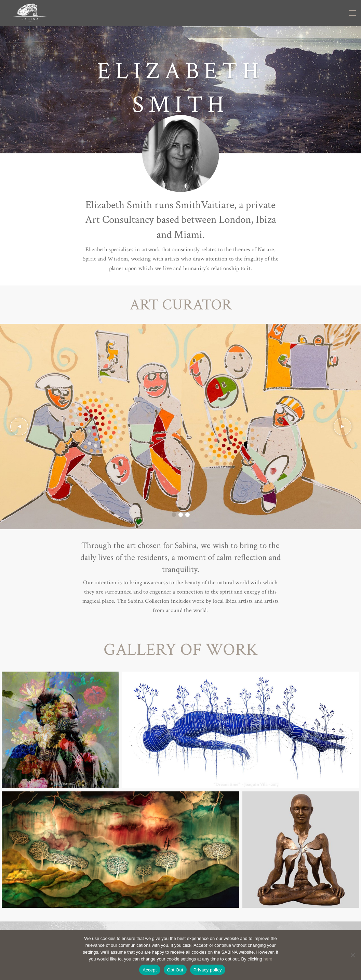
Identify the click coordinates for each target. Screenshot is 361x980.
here (268, 959)
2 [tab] (180, 515)
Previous (19, 427)
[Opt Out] (352, 955)
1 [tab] (174, 515)
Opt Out (175, 970)
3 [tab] (187, 515)
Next (342, 427)
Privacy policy (208, 970)
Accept (150, 970)
